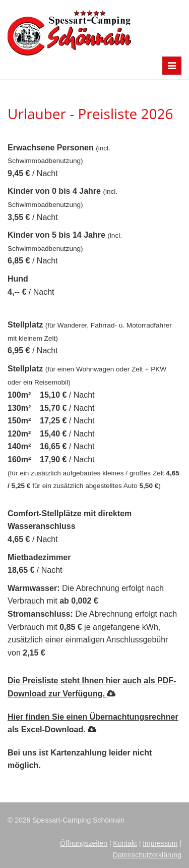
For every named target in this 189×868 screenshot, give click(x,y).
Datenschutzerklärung (147, 855)
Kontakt (125, 843)
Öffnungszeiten (84, 843)
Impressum (160, 843)
